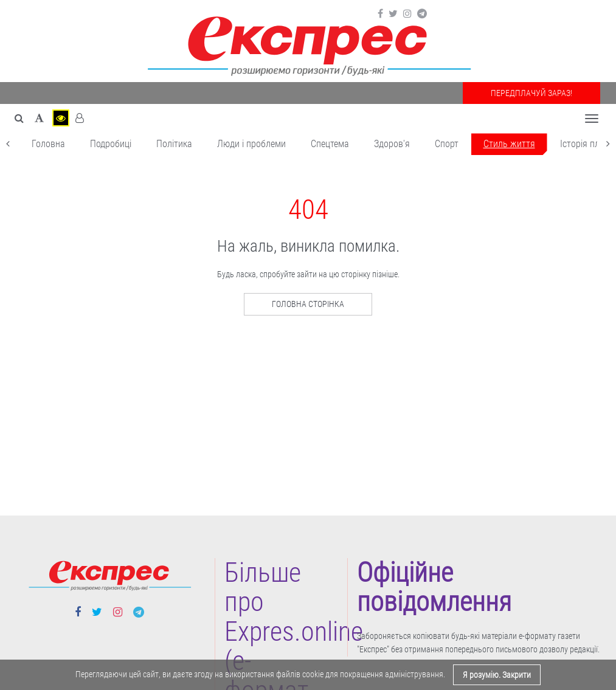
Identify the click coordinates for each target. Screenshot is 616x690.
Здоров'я (392, 144)
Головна (48, 144)
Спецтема (330, 144)
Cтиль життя (509, 144)
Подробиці (111, 144)
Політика (174, 144)
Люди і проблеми (251, 144)
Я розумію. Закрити (497, 675)
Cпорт (447, 144)
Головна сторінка (308, 304)
